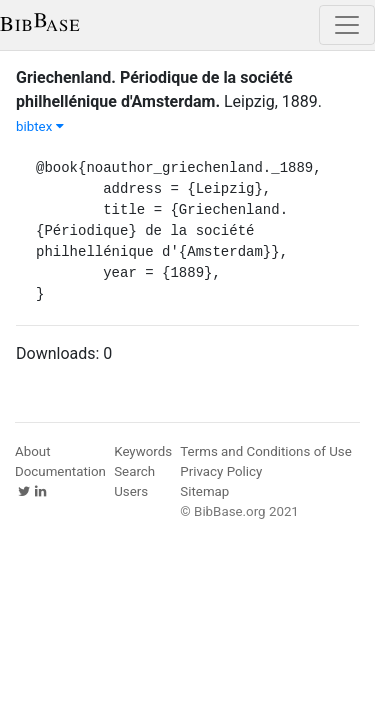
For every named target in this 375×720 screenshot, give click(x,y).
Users (131, 491)
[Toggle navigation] (347, 25)
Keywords (143, 451)
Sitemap (204, 491)
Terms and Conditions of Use (265, 451)
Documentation (60, 471)
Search (134, 471)
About (33, 451)
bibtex (40, 126)
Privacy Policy (221, 471)
